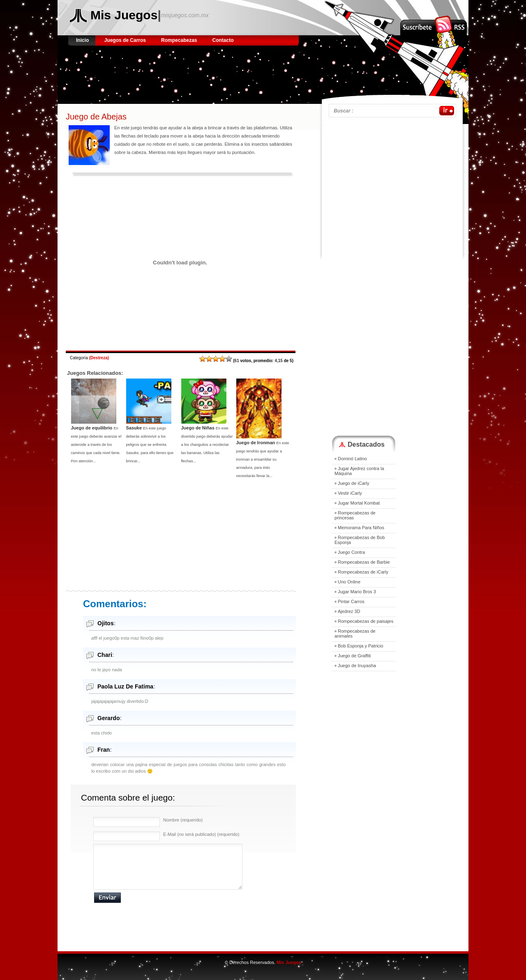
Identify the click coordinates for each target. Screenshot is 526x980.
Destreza (99, 358)
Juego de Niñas (198, 428)
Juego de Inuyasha (357, 666)
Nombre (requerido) (183, 820)
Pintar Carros (351, 601)
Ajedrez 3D (349, 611)
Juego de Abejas (96, 117)
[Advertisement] (219, 72)
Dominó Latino (352, 459)
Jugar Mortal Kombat (359, 503)
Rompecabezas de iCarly (363, 572)
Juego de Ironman (256, 443)
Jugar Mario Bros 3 (357, 592)
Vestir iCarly (350, 493)
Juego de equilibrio (92, 428)
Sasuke (134, 428)
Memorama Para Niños (361, 528)
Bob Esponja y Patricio (361, 646)
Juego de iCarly (353, 483)
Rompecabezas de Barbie (364, 562)
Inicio (83, 40)
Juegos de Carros (125, 40)
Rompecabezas (179, 40)
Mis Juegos (124, 15)
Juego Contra (351, 552)
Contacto (223, 40)
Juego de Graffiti (354, 656)
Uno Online (349, 582)
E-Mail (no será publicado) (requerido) (201, 834)
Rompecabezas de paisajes (366, 621)
